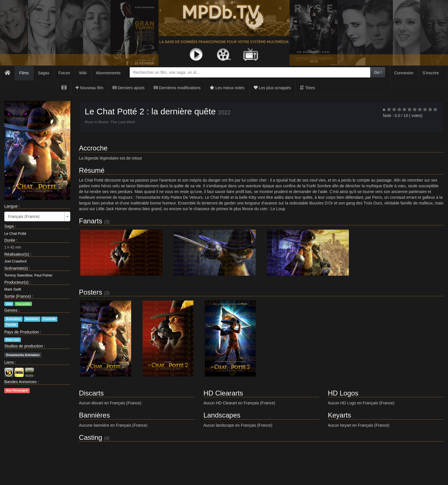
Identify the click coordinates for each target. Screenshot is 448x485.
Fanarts (90, 221)
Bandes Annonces (20, 382)
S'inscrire (431, 73)
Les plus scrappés (272, 88)
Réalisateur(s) (17, 254)
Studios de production (24, 346)
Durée (10, 240)
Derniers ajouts (129, 88)
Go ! (378, 72)
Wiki (83, 73)
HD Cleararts (223, 393)
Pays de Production (22, 332)
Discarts (91, 393)
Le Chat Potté (15, 234)
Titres (307, 88)
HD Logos (343, 393)
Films (24, 73)
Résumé (92, 170)
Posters (90, 292)
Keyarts (339, 415)
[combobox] (250, 72)
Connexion (404, 73)
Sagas (44, 73)
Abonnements (108, 73)
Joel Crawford (15, 261)
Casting (90, 437)
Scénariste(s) (16, 268)
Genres (11, 310)
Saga (9, 226)
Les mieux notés (227, 88)
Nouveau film (89, 88)
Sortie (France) (18, 296)
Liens (9, 362)
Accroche (93, 148)
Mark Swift (13, 289)
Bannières (94, 415)
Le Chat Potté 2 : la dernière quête (150, 111)
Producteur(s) (16, 282)
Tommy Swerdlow (18, 275)
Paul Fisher (43, 275)
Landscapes (222, 415)
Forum (64, 73)
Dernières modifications (177, 88)
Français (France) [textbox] (24, 216)
